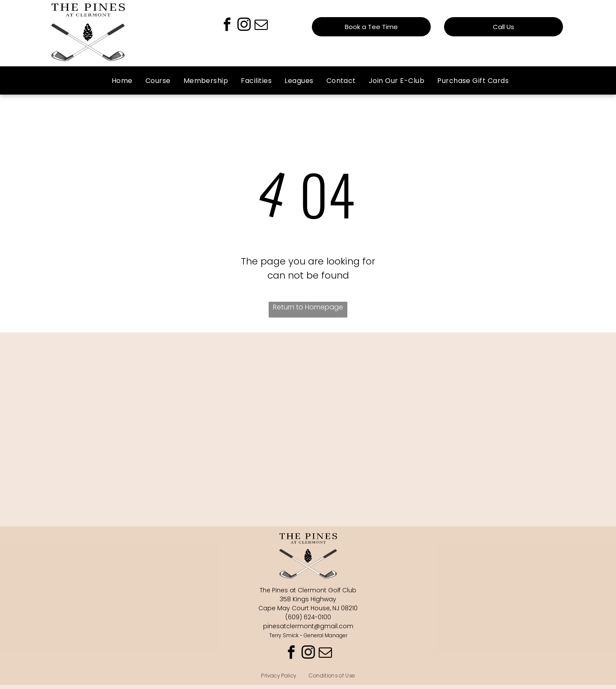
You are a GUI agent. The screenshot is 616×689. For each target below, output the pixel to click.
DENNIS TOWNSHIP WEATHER (308, 380)
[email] (261, 26)
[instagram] (244, 26)
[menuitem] (122, 81)
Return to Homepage (308, 307)
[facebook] (227, 26)
